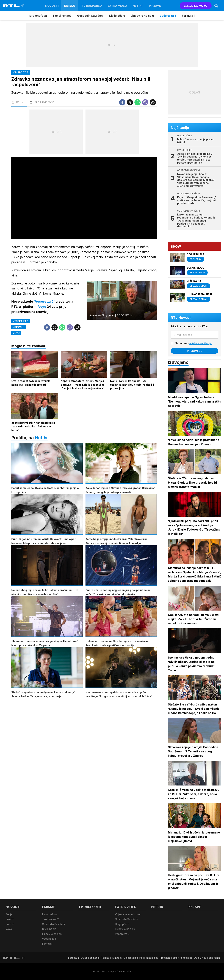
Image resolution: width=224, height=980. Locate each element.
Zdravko (19, 327)
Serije (9, 914)
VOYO (16, 333)
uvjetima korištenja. (201, 343)
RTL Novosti (181, 318)
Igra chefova (38, 16)
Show (176, 247)
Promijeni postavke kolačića (176, 958)
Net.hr (41, 438)
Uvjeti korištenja (90, 958)
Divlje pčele (117, 16)
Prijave (155, 6)
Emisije (70, 6)
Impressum (73, 958)
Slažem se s (193, 343)
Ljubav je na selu (142, 16)
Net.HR (138, 6)
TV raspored (92, 6)
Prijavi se (195, 351)
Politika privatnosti (111, 958)
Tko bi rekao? (62, 16)
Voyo (9, 929)
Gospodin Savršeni (90, 16)
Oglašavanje (131, 958)
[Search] (216, 6)
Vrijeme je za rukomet (128, 914)
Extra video (117, 6)
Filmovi (10, 919)
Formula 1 (189, 16)
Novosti (52, 6)
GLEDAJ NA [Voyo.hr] (196, 6)
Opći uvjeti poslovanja (207, 958)
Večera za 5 (168, 16)
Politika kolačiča (149, 958)
